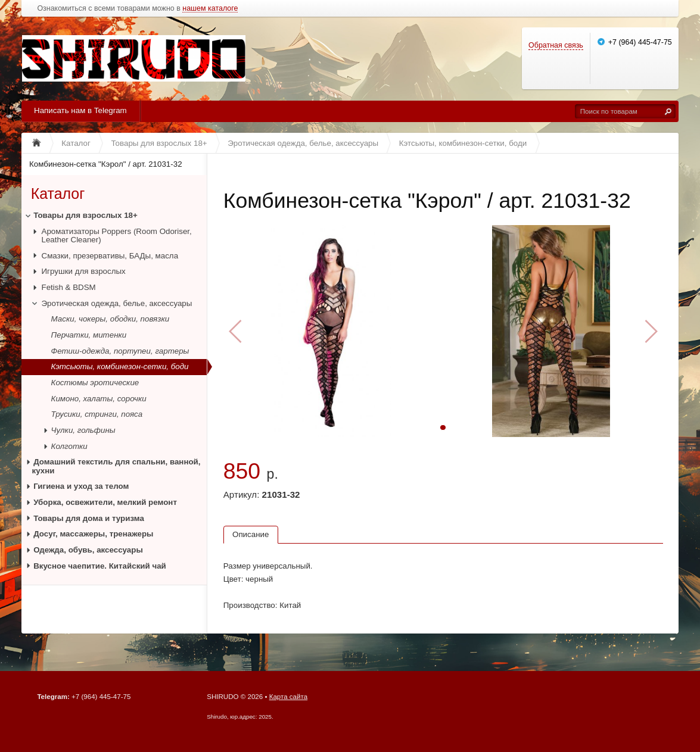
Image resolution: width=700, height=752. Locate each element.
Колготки (69, 446)
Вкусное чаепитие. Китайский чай (100, 566)
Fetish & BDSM (69, 287)
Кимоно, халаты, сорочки (99, 399)
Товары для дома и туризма (89, 518)
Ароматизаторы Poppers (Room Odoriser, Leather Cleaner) (117, 235)
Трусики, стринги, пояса (97, 414)
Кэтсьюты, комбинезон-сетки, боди (120, 366)
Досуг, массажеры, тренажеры (93, 534)
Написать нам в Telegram (80, 110)
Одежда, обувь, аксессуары (88, 550)
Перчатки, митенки (89, 335)
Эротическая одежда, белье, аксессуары (117, 303)
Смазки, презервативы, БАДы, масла (110, 256)
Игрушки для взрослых (84, 271)
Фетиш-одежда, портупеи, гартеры (120, 351)
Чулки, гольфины (83, 430)
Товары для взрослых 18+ (85, 215)
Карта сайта (288, 697)
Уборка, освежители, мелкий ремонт (105, 502)
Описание (251, 534)
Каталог (58, 194)
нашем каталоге (210, 9)
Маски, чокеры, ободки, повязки (111, 319)
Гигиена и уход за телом (81, 486)
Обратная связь (556, 45)
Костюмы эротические (95, 383)
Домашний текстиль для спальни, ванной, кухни (116, 466)
